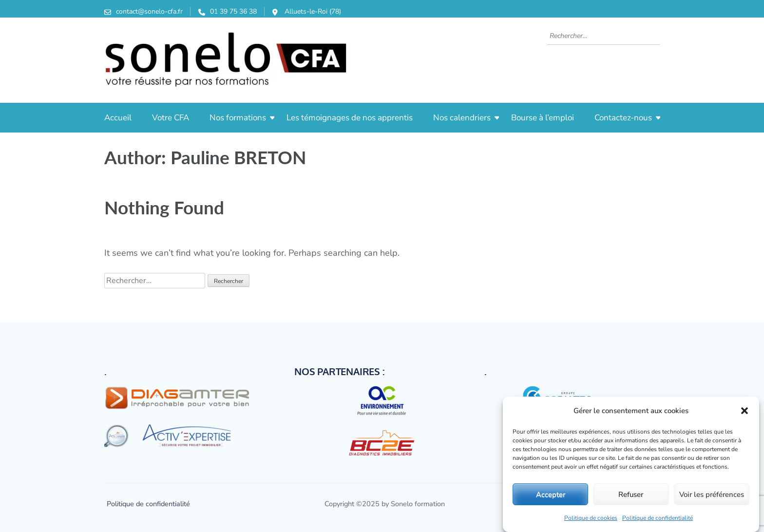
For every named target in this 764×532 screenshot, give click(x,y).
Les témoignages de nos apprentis (350, 118)
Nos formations (238, 118)
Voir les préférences (712, 494)
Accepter (551, 494)
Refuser (631, 494)
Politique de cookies (591, 518)
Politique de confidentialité (658, 518)
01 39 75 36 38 (233, 11)
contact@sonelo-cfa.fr (149, 11)
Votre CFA (171, 118)
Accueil (118, 118)
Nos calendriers (462, 118)
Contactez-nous (623, 118)
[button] (745, 411)
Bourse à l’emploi (543, 118)
